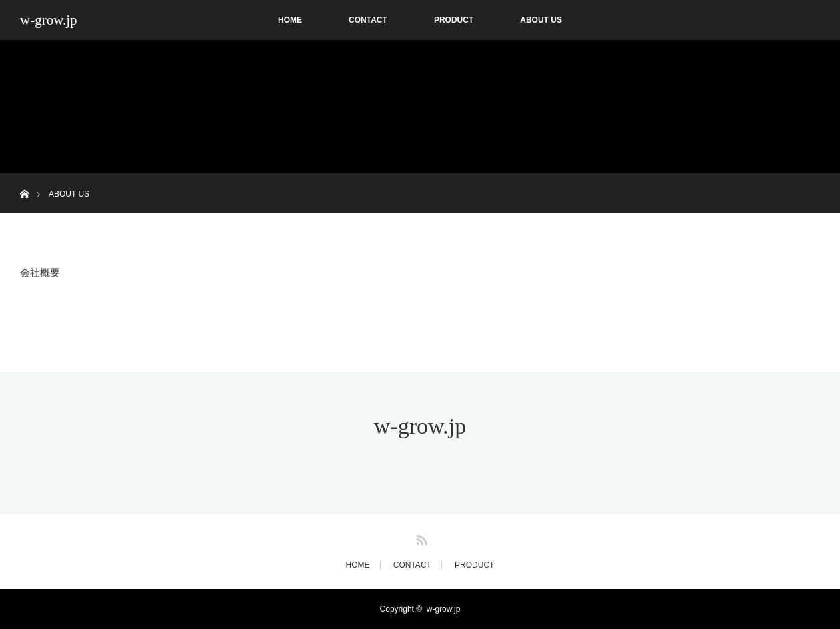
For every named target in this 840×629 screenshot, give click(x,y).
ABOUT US (541, 20)
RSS (420, 538)
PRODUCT (454, 20)
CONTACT (368, 20)
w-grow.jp (49, 20)
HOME (290, 20)
